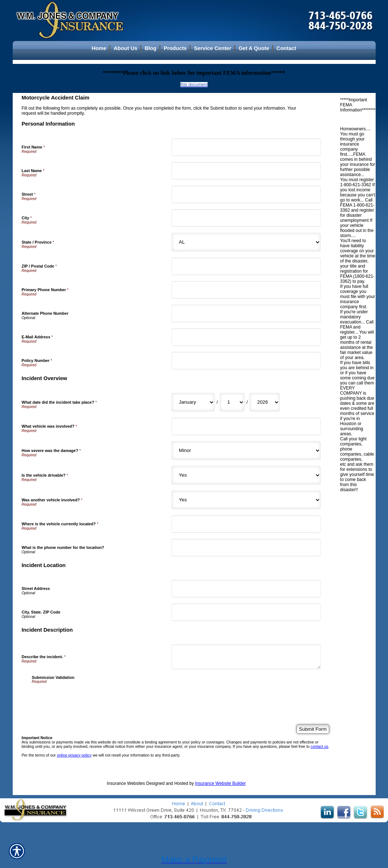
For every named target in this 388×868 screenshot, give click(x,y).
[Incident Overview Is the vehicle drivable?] (246, 475)
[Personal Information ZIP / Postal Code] (246, 266)
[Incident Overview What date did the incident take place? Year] (265, 402)
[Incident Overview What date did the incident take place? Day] (232, 402)
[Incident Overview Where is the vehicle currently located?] (246, 524)
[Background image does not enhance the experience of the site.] (194, 48)
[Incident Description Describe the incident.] (246, 657)
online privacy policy (74, 755)
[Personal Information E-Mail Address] (246, 337)
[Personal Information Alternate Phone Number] (246, 313)
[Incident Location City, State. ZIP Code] (246, 612)
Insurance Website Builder (221, 783)
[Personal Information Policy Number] (246, 361)
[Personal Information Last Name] (246, 171)
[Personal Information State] (246, 242)
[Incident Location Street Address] (246, 589)
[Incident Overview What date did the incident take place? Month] (193, 402)
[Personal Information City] (246, 218)
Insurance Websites (126, 783)
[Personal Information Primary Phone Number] (246, 290)
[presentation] (87, 698)
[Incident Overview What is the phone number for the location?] (246, 548)
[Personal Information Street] (246, 194)
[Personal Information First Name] (246, 147)
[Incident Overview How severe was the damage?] (246, 451)
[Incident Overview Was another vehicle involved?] (246, 500)
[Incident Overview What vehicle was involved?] (246, 426)
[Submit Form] (313, 729)
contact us (320, 746)
